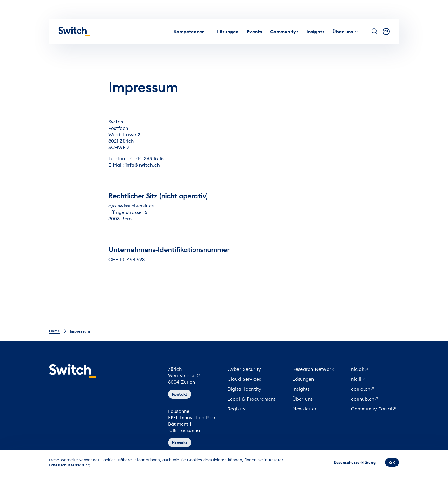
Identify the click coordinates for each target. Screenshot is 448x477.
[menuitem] (189, 32)
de (386, 31)
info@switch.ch (143, 165)
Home (55, 331)
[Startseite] (74, 32)
